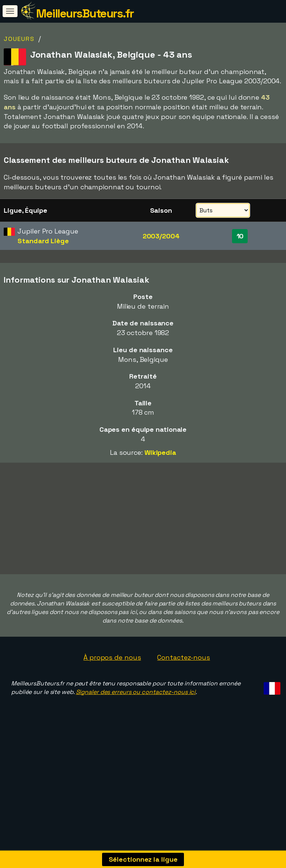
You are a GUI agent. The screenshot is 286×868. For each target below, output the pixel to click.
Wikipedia (160, 452)
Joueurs (19, 39)
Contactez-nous (184, 705)
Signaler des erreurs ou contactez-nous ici (136, 739)
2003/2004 (161, 236)
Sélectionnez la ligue (143, 859)
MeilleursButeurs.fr (85, 13)
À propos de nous (112, 705)
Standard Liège (43, 241)
